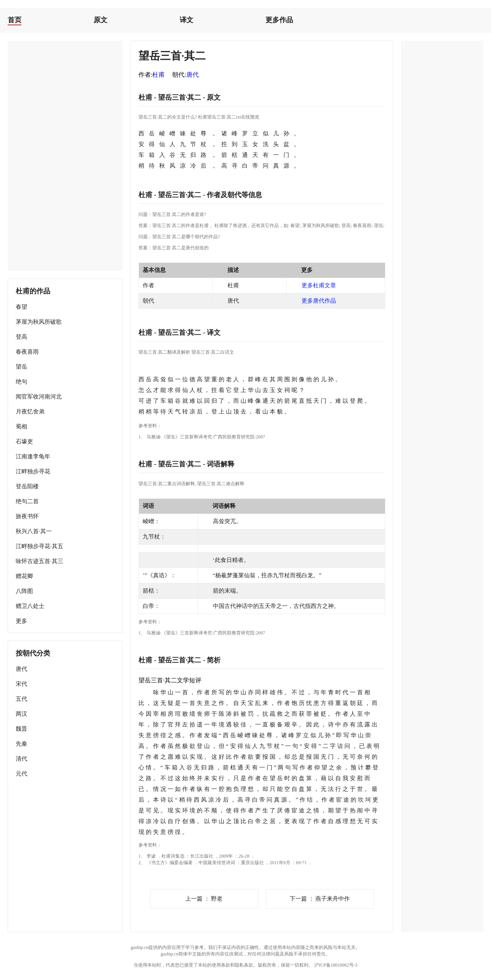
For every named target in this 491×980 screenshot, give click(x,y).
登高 (21, 337)
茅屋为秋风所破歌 (39, 322)
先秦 (21, 744)
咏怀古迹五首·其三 (40, 561)
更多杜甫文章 (319, 285)
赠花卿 (24, 576)
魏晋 (21, 729)
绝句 (21, 382)
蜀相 (21, 427)
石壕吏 (24, 441)
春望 (21, 307)
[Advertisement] (65, 156)
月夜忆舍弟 (30, 412)
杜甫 (158, 75)
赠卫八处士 (30, 606)
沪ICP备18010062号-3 (336, 965)
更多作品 (279, 20)
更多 (21, 621)
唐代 (21, 669)
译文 (186, 20)
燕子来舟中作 (320, 899)
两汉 (21, 714)
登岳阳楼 (27, 486)
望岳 (21, 367)
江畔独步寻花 (33, 471)
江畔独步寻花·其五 (40, 546)
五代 (21, 699)
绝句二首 (27, 501)
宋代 (21, 684)
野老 (204, 899)
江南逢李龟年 (33, 456)
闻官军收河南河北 (39, 397)
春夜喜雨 (27, 352)
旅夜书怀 (27, 516)
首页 (15, 20)
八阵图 (24, 591)
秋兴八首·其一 (34, 531)
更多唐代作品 (319, 301)
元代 (21, 774)
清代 (21, 759)
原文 (101, 20)
